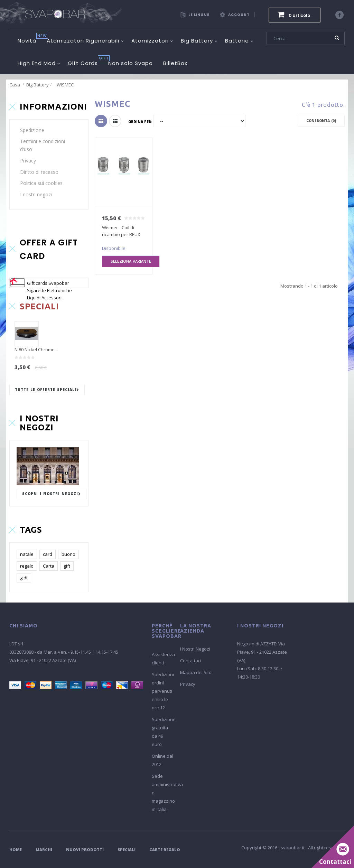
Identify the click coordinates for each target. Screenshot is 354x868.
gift (67, 566)
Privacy (28, 161)
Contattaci (191, 661)
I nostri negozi (36, 194)
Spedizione (32, 130)
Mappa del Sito (196, 672)
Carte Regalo (165, 850)
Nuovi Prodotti (85, 850)
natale (27, 554)
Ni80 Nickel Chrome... (36, 349)
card (48, 554)
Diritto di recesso (39, 172)
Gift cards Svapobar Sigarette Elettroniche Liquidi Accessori (49, 290)
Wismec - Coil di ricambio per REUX (121, 231)
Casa (15, 85)
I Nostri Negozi (195, 649)
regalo (27, 566)
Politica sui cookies (41, 183)
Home (16, 850)
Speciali (127, 850)
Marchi (44, 850)
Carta (49, 566)
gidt (24, 578)
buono (68, 554)
